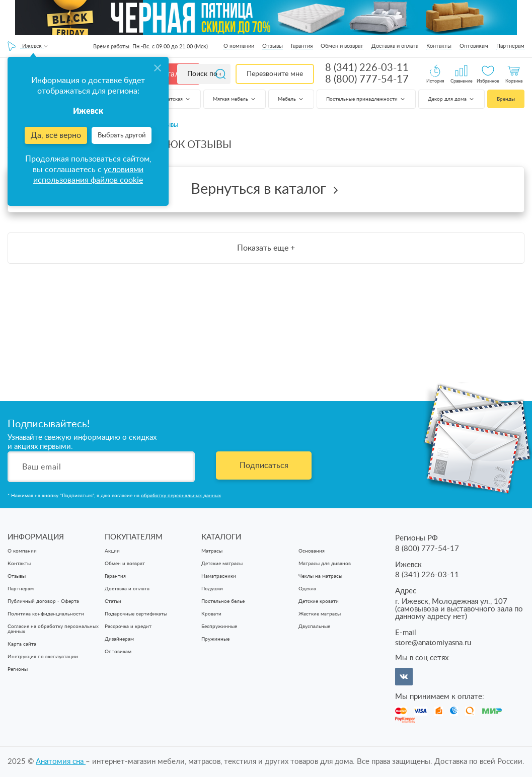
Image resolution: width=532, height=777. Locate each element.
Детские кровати (319, 601)
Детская (177, 99)
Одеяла (307, 589)
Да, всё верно (56, 135)
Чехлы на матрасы (320, 576)
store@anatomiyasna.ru (433, 643)
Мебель (291, 99)
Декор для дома (451, 99)
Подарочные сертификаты (136, 614)
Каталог (172, 74)
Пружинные (215, 639)
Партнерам (510, 46)
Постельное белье (223, 601)
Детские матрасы (222, 564)
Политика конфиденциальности (46, 614)
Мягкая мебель (235, 99)
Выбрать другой (122, 136)
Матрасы (212, 551)
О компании (239, 46)
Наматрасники (219, 576)
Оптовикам (474, 46)
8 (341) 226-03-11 (367, 68)
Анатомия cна (61, 762)
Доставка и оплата (395, 46)
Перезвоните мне (275, 74)
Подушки (212, 589)
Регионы (18, 669)
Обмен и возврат (342, 46)
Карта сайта (22, 644)
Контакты (439, 46)
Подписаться (264, 465)
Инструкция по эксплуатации (43, 657)
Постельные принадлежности (366, 99)
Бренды (506, 99)
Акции (112, 551)
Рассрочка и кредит (128, 627)
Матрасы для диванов (325, 564)
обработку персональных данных (181, 496)
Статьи (113, 601)
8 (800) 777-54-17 (367, 80)
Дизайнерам (119, 639)
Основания (312, 551)
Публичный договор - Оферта (43, 601)
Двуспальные (314, 627)
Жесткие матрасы (320, 614)
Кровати (211, 614)
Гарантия (302, 46)
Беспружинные (219, 627)
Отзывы (273, 46)
